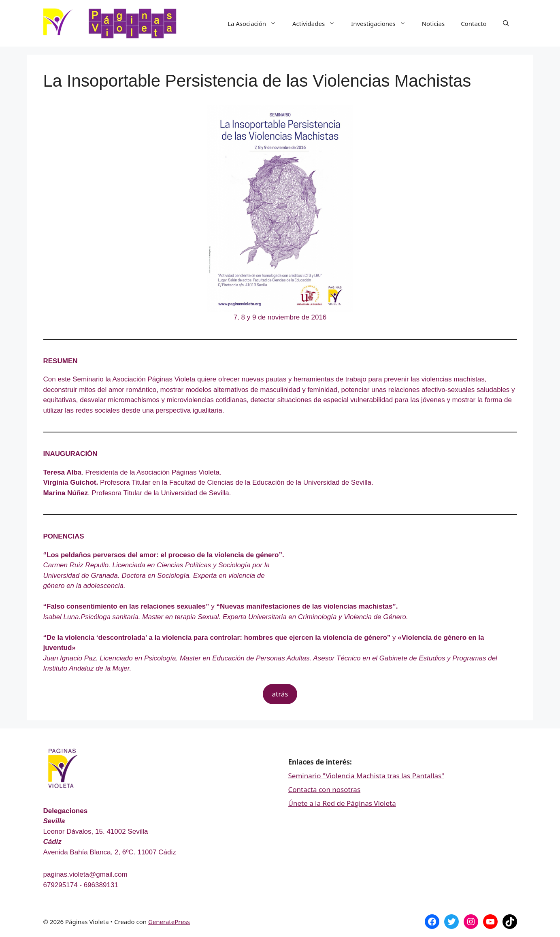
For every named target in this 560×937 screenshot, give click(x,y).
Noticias (433, 23)
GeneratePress (169, 922)
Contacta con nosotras (325, 789)
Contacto (474, 23)
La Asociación (256, 23)
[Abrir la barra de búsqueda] (506, 23)
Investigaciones (382, 23)
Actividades (318, 23)
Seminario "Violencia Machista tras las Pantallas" (366, 776)
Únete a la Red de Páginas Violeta (342, 803)
